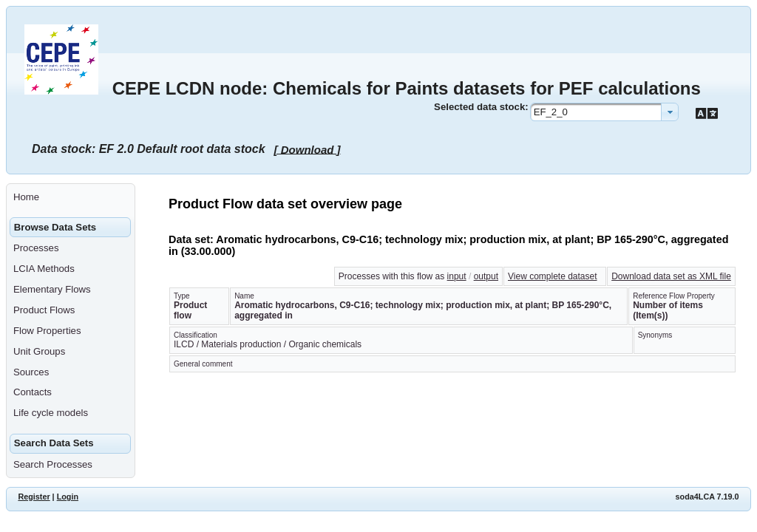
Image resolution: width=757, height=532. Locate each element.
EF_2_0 (551, 112)
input (457, 276)
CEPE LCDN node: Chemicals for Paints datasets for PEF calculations (407, 88)
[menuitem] (71, 197)
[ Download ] (308, 149)
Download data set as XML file (671, 276)
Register (34, 497)
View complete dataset (553, 276)
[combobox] (604, 112)
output (486, 276)
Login (68, 497)
